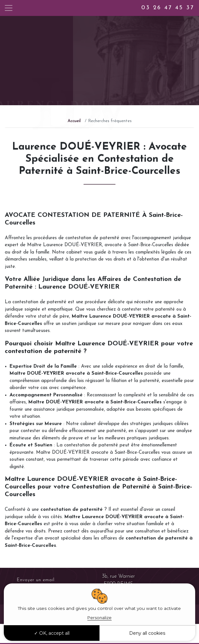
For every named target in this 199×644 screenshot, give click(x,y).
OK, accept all (52, 633)
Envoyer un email (36, 580)
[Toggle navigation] (9, 8)
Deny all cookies (147, 633)
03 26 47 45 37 (168, 8)
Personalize (99, 618)
